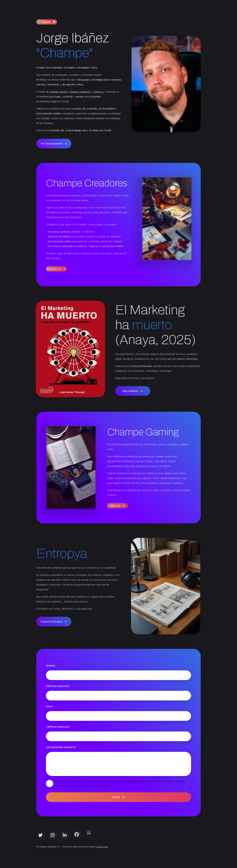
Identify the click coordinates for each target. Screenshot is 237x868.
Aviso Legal (102, 847)
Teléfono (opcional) (58, 727)
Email (49, 706)
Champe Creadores (80, 92)
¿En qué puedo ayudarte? (61, 747)
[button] (47, 22)
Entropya (98, 92)
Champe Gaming (59, 92)
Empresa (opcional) (58, 686)
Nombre (51, 666)
